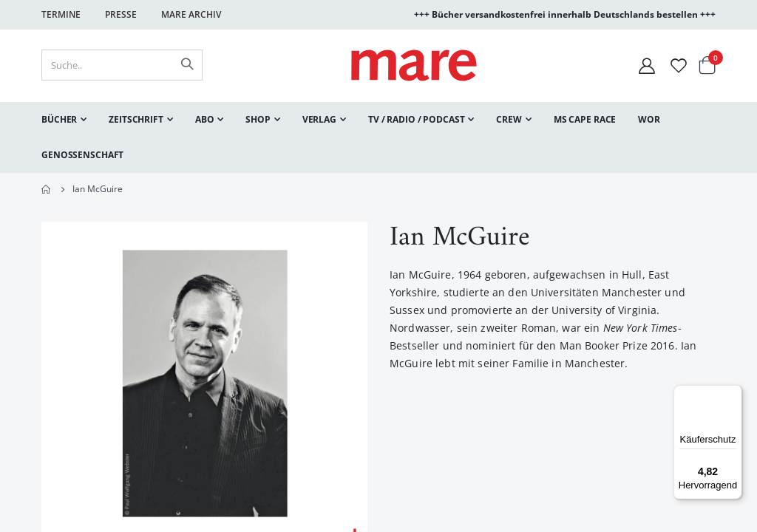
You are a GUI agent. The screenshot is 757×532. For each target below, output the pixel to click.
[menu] (378, 137)
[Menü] (733, 388)
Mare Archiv (191, 14)
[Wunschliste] (679, 65)
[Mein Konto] (647, 65)
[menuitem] (64, 120)
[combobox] (122, 65)
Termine (61, 14)
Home (47, 189)
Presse (121, 14)
